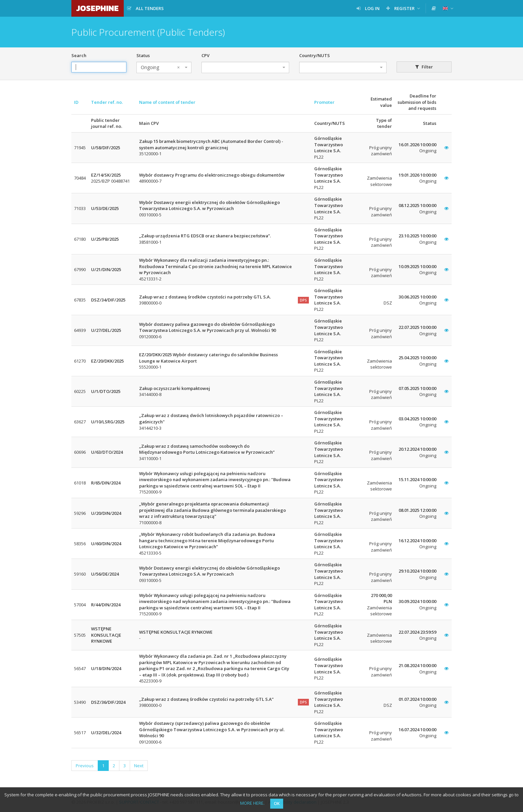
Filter (424, 67)
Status (143, 55)
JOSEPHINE (98, 8)
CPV (205, 55)
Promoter (324, 102)
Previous (85, 766)
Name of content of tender (167, 102)
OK (277, 803)
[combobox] (164, 67)
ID (76, 102)
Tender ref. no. (107, 102)
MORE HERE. (252, 803)
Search (79, 55)
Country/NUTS (315, 55)
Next (139, 766)
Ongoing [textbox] (160, 67)
